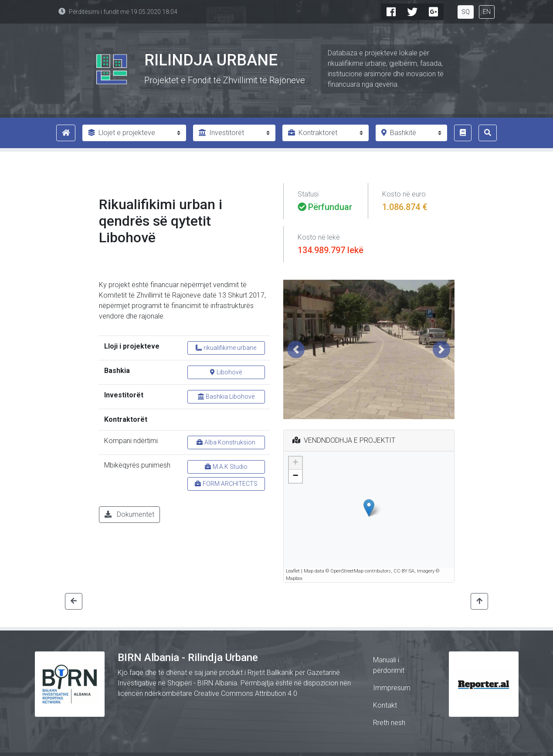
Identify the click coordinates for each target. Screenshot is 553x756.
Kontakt (385, 705)
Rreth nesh (389, 723)
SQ (466, 12)
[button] (296, 349)
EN (487, 12)
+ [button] (295, 463)
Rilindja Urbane (211, 60)
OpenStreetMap (347, 571)
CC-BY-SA (404, 571)
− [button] (295, 476)
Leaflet (293, 571)
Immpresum (392, 688)
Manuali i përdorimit (389, 665)
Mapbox (294, 578)
